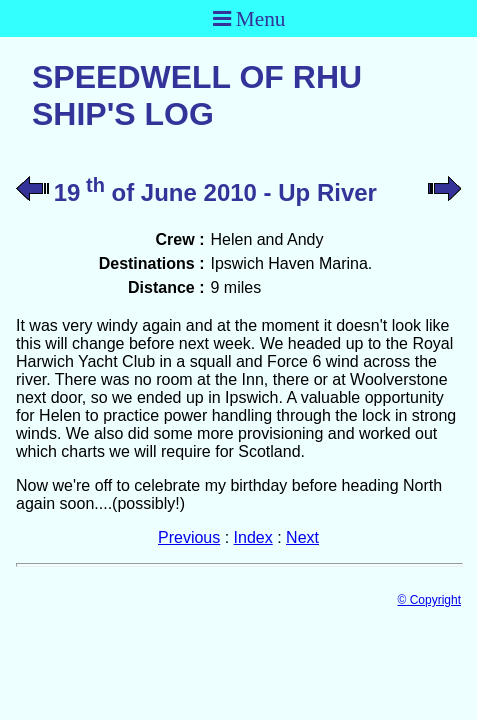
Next (302, 537)
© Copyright (429, 600)
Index (253, 537)
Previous (189, 537)
